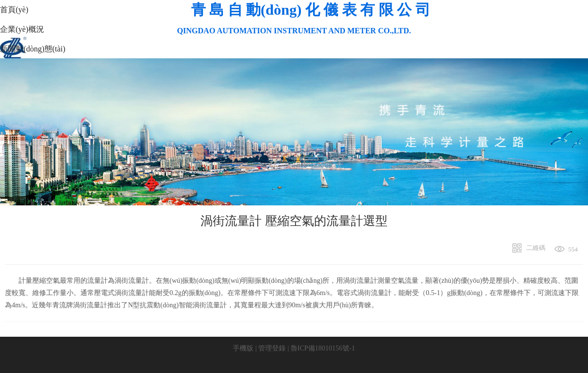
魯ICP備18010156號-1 (323, 348)
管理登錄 (272, 348)
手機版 (243, 348)
